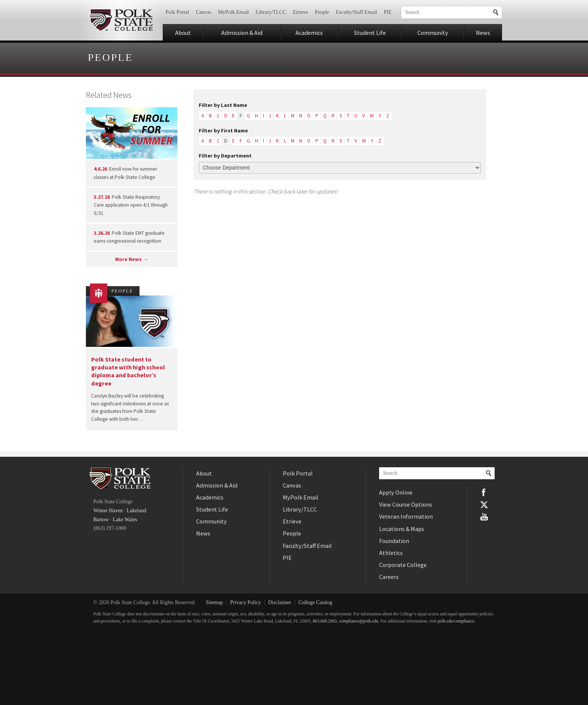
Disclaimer (280, 602)
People (322, 12)
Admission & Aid (242, 33)
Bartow (101, 520)
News (483, 33)
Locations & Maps (402, 529)
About (183, 33)
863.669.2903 (325, 621)
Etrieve (300, 12)
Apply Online (396, 492)
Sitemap (214, 602)
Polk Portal (178, 12)
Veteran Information (406, 516)
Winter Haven (108, 511)
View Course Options (406, 504)
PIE (388, 12)
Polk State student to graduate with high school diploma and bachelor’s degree (128, 371)
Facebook (484, 492)
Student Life (370, 33)
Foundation (394, 541)
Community (433, 33)
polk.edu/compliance (456, 621)
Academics (309, 33)
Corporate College (403, 565)
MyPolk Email (233, 12)
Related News (109, 95)
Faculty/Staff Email (357, 12)
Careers (389, 577)
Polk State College (121, 20)
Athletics (391, 553)
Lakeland (136, 511)
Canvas (203, 12)
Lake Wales (125, 520)
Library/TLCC (271, 12)
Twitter (484, 504)
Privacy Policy (246, 602)
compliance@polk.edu (359, 621)
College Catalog (316, 602)
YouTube (484, 517)
